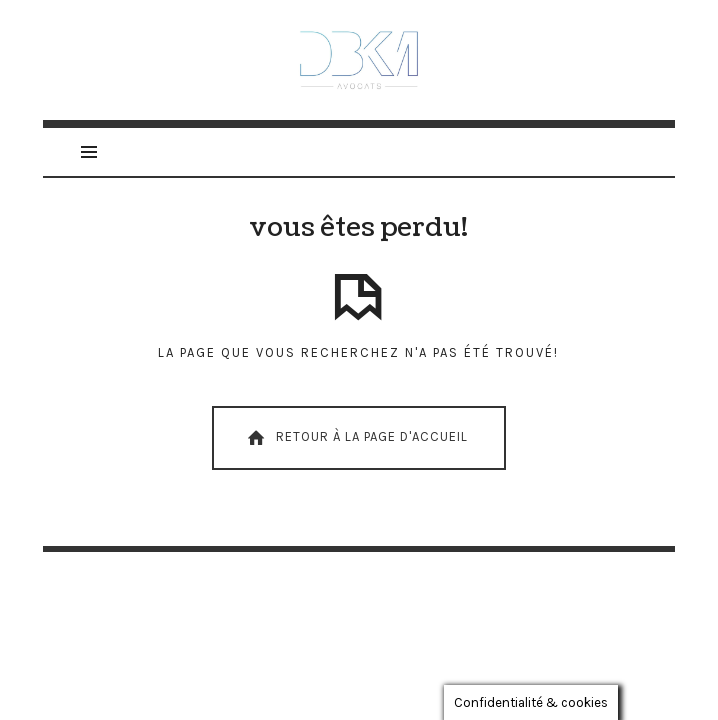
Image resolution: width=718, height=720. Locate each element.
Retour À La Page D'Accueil (356, 438)
